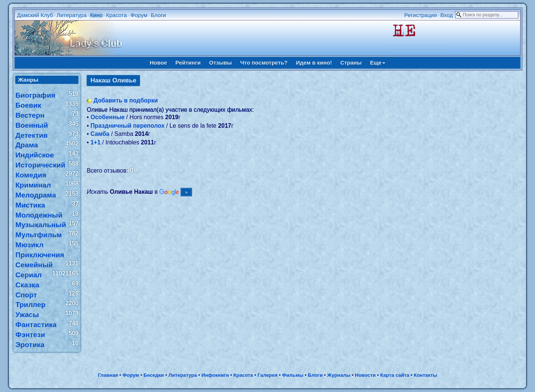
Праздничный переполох (127, 126)
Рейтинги (188, 63)
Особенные (107, 117)
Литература (72, 15)
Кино (96, 15)
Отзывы (221, 63)
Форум (139, 15)
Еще (378, 63)
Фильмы (293, 375)
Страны (351, 63)
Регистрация (421, 15)
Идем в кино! (314, 63)
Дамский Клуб (35, 15)
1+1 (95, 142)
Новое (158, 63)
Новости (365, 375)
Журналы (339, 375)
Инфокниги (215, 375)
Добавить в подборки (126, 100)
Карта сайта (395, 375)
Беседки (154, 375)
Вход (447, 15)
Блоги (158, 15)
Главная (108, 375)
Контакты (426, 375)
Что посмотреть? (264, 63)
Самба (100, 134)
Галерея (267, 375)
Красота (116, 15)
